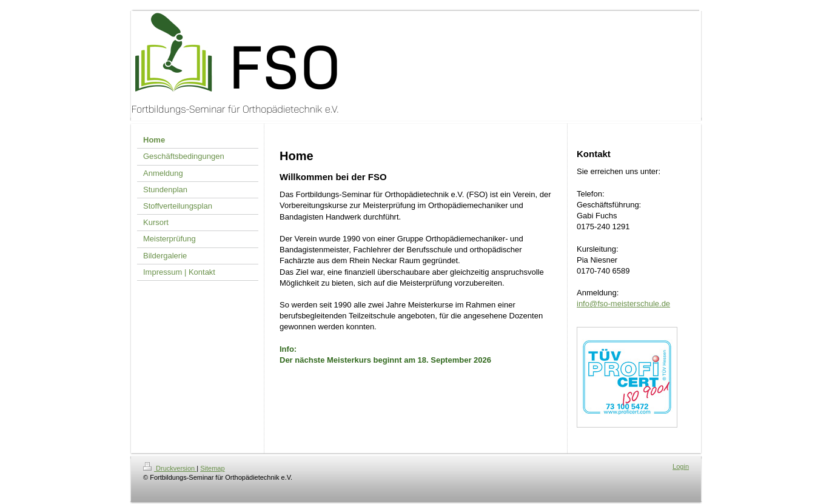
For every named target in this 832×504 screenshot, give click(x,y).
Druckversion (170, 468)
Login (681, 466)
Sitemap (212, 468)
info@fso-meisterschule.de (623, 304)
